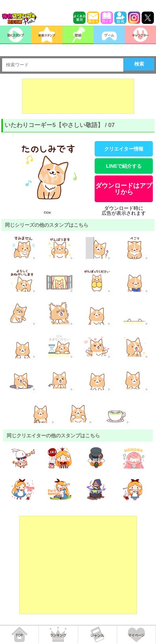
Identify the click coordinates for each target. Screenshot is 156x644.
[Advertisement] (78, 96)
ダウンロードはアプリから (124, 189)
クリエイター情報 (124, 149)
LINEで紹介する (124, 166)
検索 (139, 64)
